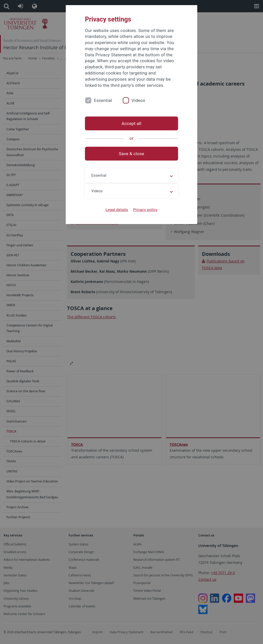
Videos (138, 100)
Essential (103, 100)
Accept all (131, 123)
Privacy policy (145, 210)
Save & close (132, 154)
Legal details (117, 210)
